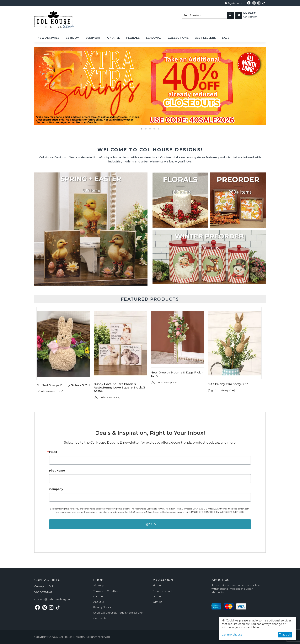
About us (99, 602)
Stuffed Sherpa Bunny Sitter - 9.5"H (63, 385)
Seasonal (154, 38)
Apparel (113, 38)
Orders (157, 596)
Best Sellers (205, 38)
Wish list (157, 602)
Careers (98, 596)
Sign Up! (150, 524)
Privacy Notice (102, 607)
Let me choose (232, 635)
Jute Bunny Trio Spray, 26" (228, 384)
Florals (133, 38)
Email (53, 452)
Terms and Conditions (107, 591)
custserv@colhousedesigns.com (55, 599)
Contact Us (100, 618)
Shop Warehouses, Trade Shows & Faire (118, 613)
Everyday (93, 38)
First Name (57, 471)
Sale (226, 38)
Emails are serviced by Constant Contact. (217, 512)
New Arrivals (48, 38)
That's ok (285, 635)
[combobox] (204, 15)
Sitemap (99, 585)
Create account (162, 591)
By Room (72, 38)
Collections (178, 38)
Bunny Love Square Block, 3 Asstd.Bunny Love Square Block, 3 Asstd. (120, 388)
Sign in (157, 585)
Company (56, 489)
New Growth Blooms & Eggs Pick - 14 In (177, 374)
